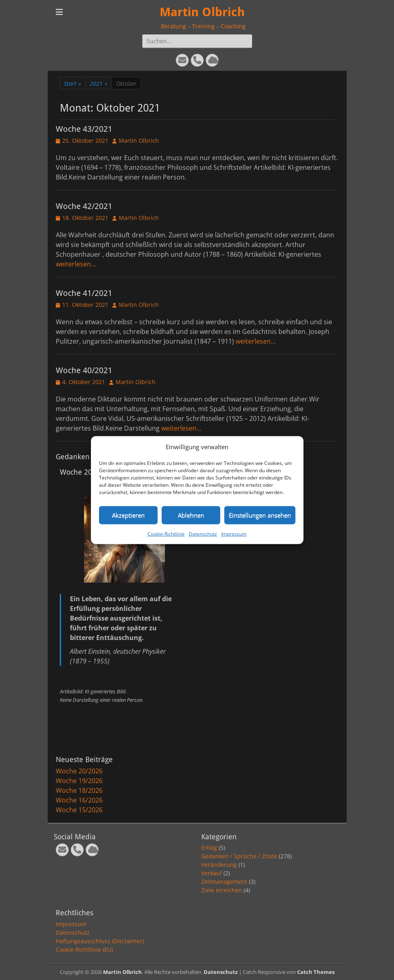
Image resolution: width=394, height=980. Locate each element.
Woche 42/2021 (84, 206)
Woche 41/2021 (84, 293)
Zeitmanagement (224, 882)
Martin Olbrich (202, 12)
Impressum (234, 533)
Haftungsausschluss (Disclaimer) (100, 941)
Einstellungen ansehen (260, 515)
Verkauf (212, 873)
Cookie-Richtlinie (166, 533)
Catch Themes (316, 972)
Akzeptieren (128, 515)
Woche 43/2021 (84, 129)
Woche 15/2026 (79, 810)
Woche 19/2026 (79, 781)
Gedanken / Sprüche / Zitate (239, 856)
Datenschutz (203, 533)
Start (73, 83)
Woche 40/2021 (84, 370)
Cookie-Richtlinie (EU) (84, 949)
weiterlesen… (76, 264)
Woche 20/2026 (79, 771)
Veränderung (219, 865)
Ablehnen (191, 515)
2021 (99, 83)
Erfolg (209, 848)
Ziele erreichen (222, 890)
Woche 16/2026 (79, 800)
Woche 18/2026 (79, 790)
